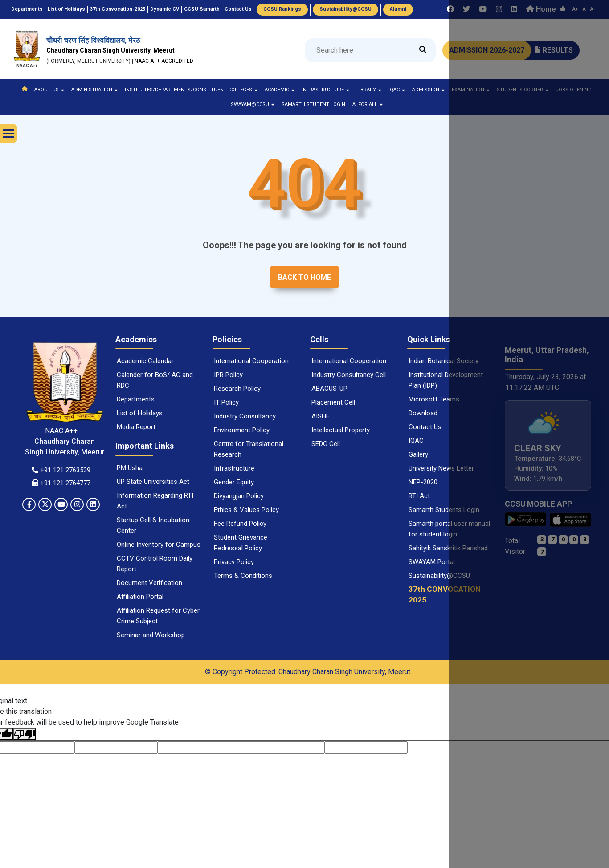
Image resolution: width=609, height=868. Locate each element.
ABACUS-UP (329, 389)
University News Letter (441, 468)
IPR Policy (228, 375)
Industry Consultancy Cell (349, 375)
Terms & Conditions (243, 576)
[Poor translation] (25, 734)
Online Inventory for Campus (159, 545)
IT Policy (226, 402)
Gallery (418, 454)
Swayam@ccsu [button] (253, 104)
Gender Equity (234, 482)
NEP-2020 (423, 482)
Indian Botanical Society (443, 361)
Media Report (136, 427)
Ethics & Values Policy (246, 510)
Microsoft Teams (434, 399)
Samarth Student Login (313, 104)
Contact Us (425, 427)
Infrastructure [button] (325, 90)
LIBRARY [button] (369, 90)
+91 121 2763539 (61, 470)
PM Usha (130, 468)
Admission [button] (428, 90)
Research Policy (237, 389)
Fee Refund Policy (240, 524)
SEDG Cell (326, 444)
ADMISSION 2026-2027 (487, 50)
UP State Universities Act (153, 482)
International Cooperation (251, 361)
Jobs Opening (574, 90)
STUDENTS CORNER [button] (523, 90)
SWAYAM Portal (432, 562)
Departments (136, 399)
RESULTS (554, 50)
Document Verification (149, 583)
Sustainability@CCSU (439, 576)
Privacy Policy (234, 562)
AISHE (321, 416)
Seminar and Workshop (151, 635)
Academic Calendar (145, 361)
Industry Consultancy (245, 416)
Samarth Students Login (444, 510)
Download (423, 413)
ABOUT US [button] (49, 90)
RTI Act (419, 496)
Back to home (304, 277)
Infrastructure (234, 468)
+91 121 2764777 (61, 483)
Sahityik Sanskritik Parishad (448, 548)
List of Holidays (140, 413)
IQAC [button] (397, 90)
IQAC (416, 441)
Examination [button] (471, 90)
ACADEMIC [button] (280, 90)
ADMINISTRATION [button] (94, 90)
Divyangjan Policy (239, 496)
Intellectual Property (341, 430)
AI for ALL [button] (368, 104)
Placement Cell (333, 402)
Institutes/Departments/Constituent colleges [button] (191, 90)
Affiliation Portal (140, 597)
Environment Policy (242, 430)
